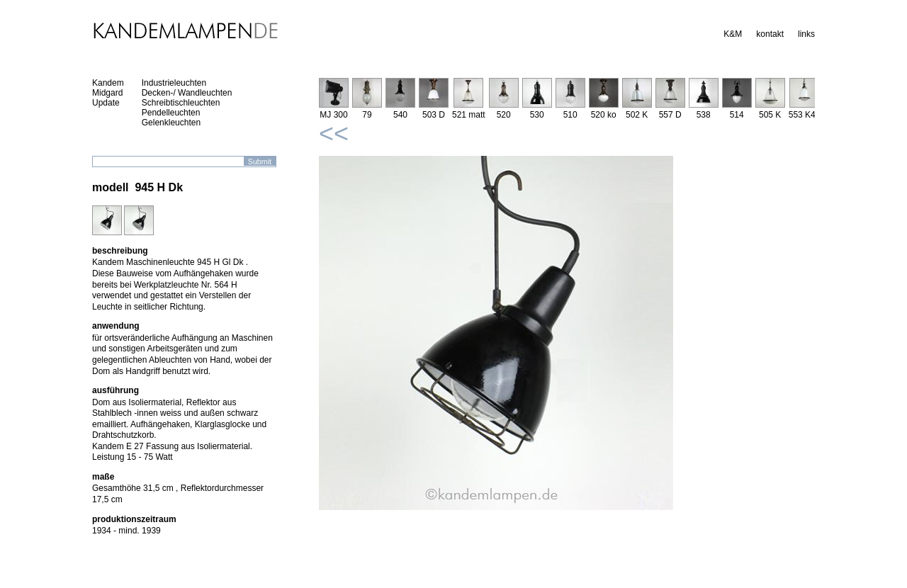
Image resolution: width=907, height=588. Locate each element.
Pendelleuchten (171, 113)
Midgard (107, 93)
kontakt (770, 34)
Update (106, 103)
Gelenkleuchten (171, 123)
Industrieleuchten (174, 83)
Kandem (108, 83)
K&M (733, 34)
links (806, 34)
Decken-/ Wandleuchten (187, 93)
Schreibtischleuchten (181, 103)
